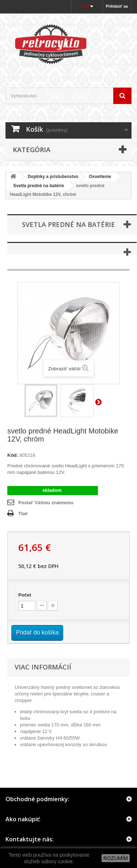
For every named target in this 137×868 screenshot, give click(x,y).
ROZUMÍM (116, 858)
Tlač (23, 514)
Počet (25, 595)
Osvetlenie (100, 177)
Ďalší (100, 402)
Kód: (13, 455)
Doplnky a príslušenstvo (53, 177)
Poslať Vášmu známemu (46, 503)
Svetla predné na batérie (36, 186)
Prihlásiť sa (117, 6)
